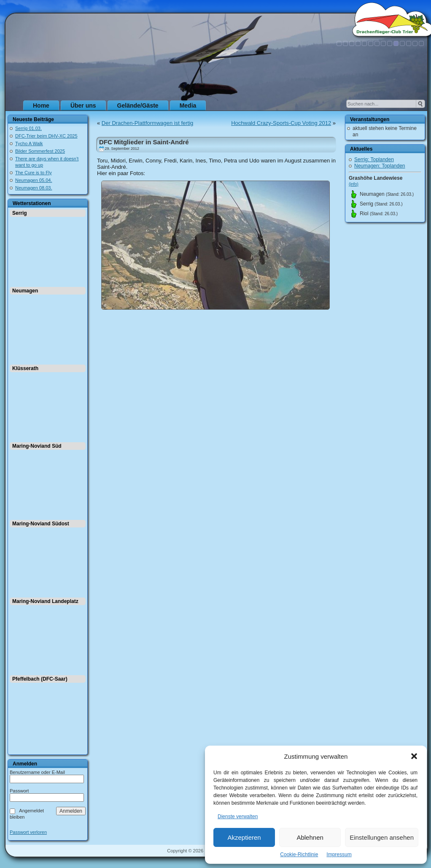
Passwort (19, 791)
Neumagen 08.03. (34, 188)
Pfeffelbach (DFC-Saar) (40, 679)
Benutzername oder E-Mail (37, 772)
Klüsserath (25, 368)
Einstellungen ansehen (382, 837)
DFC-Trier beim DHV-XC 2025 (46, 136)
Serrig (20, 213)
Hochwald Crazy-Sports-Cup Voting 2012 (281, 123)
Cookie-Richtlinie (299, 854)
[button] (414, 756)
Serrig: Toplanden (374, 160)
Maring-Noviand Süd (37, 446)
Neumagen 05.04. (34, 180)
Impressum (339, 854)
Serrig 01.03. (28, 128)
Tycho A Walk (29, 143)
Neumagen (25, 291)
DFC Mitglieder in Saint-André (144, 142)
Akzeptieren (244, 837)
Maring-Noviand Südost (41, 524)
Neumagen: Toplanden (380, 166)
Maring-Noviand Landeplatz (45, 601)
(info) (354, 184)
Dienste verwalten (238, 817)
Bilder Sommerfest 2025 (40, 151)
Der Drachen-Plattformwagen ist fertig (147, 123)
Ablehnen (310, 837)
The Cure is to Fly (34, 173)
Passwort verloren (28, 832)
